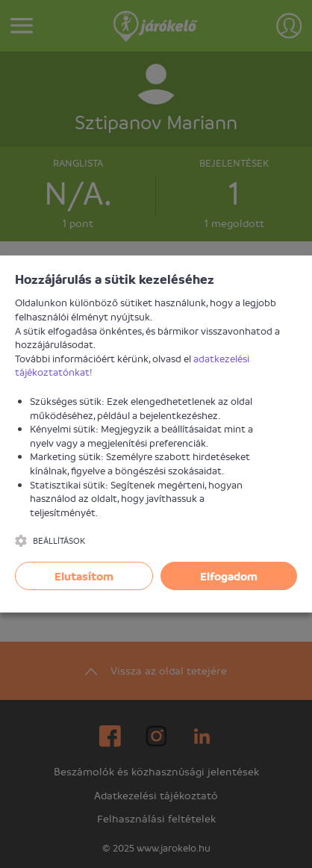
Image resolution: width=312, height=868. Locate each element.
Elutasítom (84, 576)
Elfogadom (229, 576)
